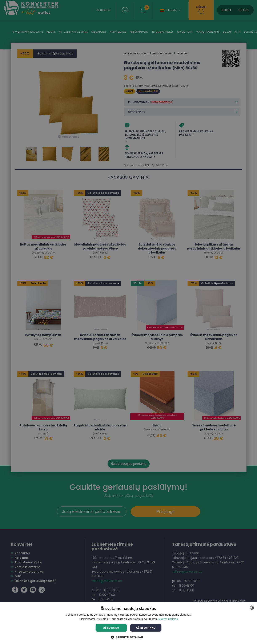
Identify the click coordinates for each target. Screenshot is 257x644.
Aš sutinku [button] (111, 628)
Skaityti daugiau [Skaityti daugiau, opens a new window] (168, 619)
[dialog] (128, 322)
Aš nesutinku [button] (146, 628)
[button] (129, 637)
